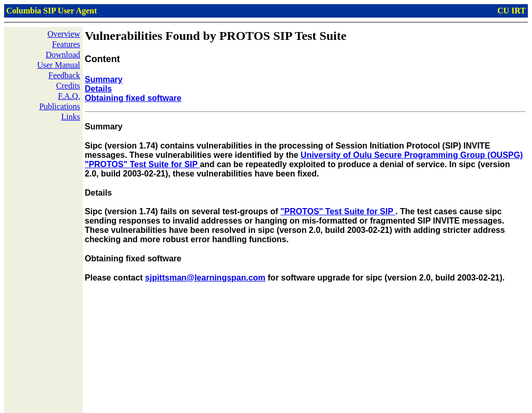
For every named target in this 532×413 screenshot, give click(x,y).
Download (63, 55)
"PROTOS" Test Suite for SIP (338, 211)
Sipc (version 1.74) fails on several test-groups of (183, 211)
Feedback (64, 75)
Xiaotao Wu (126, 404)
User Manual (59, 65)
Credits (68, 86)
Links (70, 117)
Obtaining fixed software (133, 98)
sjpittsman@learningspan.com (205, 278)
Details (98, 89)
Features (66, 44)
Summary (104, 79)
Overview (64, 34)
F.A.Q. (69, 96)
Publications (60, 106)
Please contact (115, 278)
